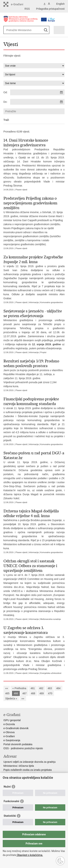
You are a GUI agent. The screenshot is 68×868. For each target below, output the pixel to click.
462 (41, 688)
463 (50, 688)
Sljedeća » (11, 698)
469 (42, 693)
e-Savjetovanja (12, 740)
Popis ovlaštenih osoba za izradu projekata (28, 770)
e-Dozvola (9, 724)
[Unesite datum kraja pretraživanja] (37, 102)
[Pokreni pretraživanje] (46, 30)
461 (33, 688)
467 (24, 693)
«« (7, 688)
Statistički (10, 816)
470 (50, 693)
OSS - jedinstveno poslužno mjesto (23, 748)
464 (58, 688)
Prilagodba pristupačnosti (50, 9)
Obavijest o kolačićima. (29, 855)
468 (33, 693)
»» (23, 698)
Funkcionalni (11, 801)
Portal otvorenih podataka (18, 744)
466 (16, 693)
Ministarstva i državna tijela (19, 766)
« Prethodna (19, 688)
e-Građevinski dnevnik (16, 728)
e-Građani (9, 736)
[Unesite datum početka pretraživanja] (37, 92)
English (60, 4)
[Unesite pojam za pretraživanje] (23, 30)
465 (7, 693)
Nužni (7, 787)
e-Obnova (9, 732)
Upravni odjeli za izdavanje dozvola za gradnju (30, 762)
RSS (27, 9)
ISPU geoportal (12, 720)
